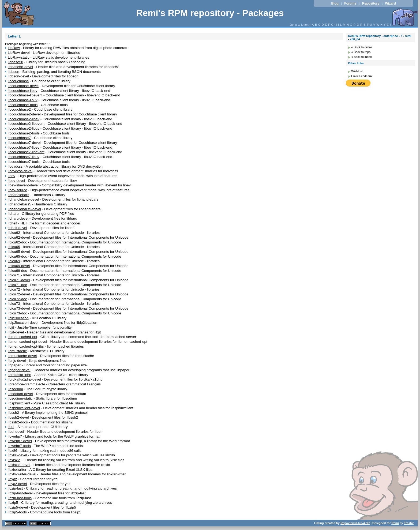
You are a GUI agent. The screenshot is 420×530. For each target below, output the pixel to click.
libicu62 (14, 233)
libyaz (12, 479)
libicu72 (14, 289)
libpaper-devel (19, 370)
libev (12, 176)
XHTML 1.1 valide (16, 523)
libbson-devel (18, 76)
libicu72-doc (17, 299)
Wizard (391, 3)
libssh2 (13, 413)
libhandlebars (18, 195)
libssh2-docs (18, 422)
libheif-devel (17, 228)
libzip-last (15, 488)
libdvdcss (15, 166)
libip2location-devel (23, 323)
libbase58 (16, 62)
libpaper (14, 365)
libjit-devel (16, 332)
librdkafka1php (19, 375)
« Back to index (361, 57)
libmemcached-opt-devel (27, 342)
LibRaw (14, 48)
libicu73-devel (19, 308)
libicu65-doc (17, 256)
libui (11, 427)
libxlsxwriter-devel (22, 474)
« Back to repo (361, 52)
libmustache (17, 351)
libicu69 (14, 261)
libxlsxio (14, 460)
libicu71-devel (19, 280)
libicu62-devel (19, 237)
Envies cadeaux (362, 76)
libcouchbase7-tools (24, 162)
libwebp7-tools (19, 446)
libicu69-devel (19, 266)
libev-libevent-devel (23, 185)
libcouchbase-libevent (25, 95)
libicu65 (14, 247)
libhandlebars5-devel (24, 209)
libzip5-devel (18, 507)
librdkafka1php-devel (24, 379)
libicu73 (14, 304)
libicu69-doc (17, 271)
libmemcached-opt (22, 337)
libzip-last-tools (20, 498)
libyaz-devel (17, 484)
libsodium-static (20, 398)
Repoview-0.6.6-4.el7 (355, 523)
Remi (395, 523)
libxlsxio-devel (19, 465)
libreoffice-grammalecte (26, 384)
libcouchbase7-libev (24, 147)
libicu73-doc (17, 313)
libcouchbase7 (19, 138)
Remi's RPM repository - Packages (210, 13)
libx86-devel (17, 455)
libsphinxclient (19, 403)
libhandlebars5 (19, 204)
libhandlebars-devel (23, 199)
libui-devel (16, 432)
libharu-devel (18, 218)
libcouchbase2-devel (24, 114)
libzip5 (13, 503)
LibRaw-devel (19, 53)
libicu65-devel (19, 252)
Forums (350, 3)
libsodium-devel (20, 394)
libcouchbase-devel (23, 86)
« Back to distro (361, 47)
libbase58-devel (20, 67)
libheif (12, 223)
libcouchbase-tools (23, 105)
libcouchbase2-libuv (24, 128)
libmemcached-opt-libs (26, 346)
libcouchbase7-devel (24, 143)
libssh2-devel (18, 417)
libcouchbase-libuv (23, 100)
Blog (335, 3)
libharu (13, 214)
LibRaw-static (19, 57)
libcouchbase (18, 81)
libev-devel (16, 181)
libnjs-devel (17, 361)
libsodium (15, 389)
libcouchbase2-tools (24, 133)
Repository (371, 3)
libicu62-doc (17, 242)
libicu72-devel (19, 294)
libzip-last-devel (20, 493)
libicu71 (14, 275)
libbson (14, 72)
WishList (357, 71)
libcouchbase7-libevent (26, 152)
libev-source (17, 190)
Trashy (409, 523)
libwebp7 (15, 436)
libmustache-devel (22, 356)
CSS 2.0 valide (40, 523)
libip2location (18, 318)
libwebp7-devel (20, 441)
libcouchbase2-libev (24, 119)
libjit (11, 327)
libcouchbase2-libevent (26, 124)
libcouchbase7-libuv (24, 157)
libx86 (12, 451)
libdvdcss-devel (20, 171)
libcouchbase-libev (23, 91)
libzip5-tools (17, 512)
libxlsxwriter (17, 470)
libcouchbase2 (19, 109)
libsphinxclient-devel (24, 408)
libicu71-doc (17, 285)
